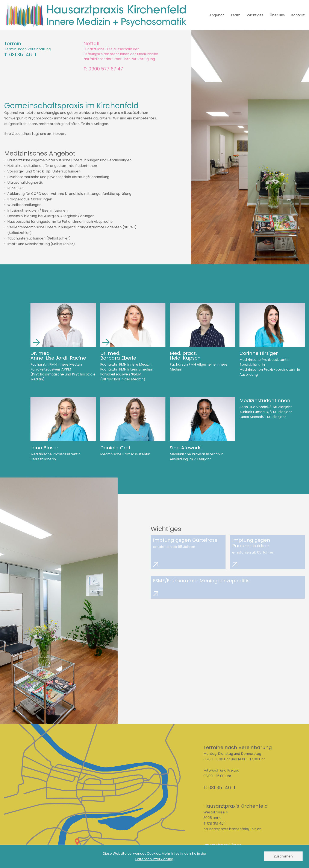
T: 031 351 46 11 (20, 55)
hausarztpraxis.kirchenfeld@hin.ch (232, 829)
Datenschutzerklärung (154, 859)
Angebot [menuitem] (217, 15)
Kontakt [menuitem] (298, 15)
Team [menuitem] (235, 15)
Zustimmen (283, 856)
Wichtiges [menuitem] (255, 15)
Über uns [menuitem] (277, 15)
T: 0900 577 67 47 (103, 69)
